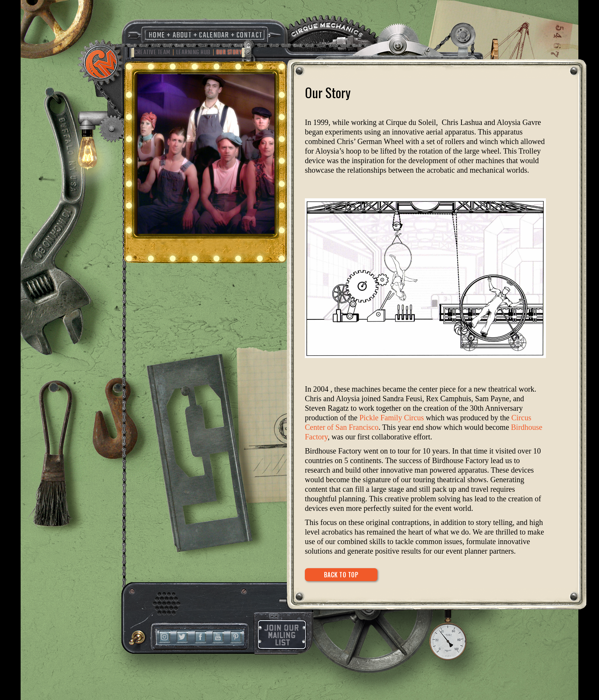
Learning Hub (193, 53)
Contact (249, 35)
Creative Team (152, 53)
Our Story (229, 53)
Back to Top (341, 575)
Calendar (214, 35)
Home (157, 35)
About (182, 35)
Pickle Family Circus (392, 418)
